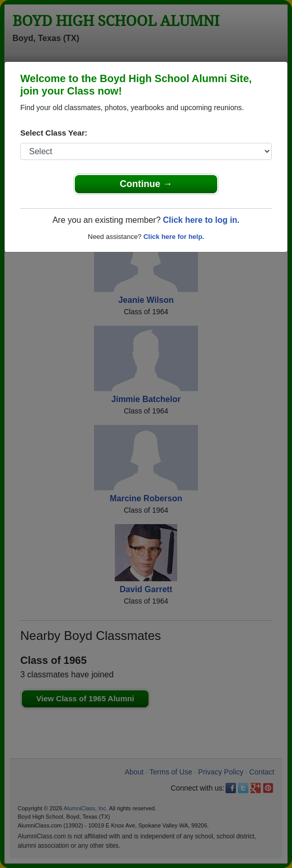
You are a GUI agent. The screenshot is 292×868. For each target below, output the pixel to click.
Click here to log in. (201, 220)
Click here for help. (174, 237)
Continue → (146, 184)
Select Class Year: (54, 133)
